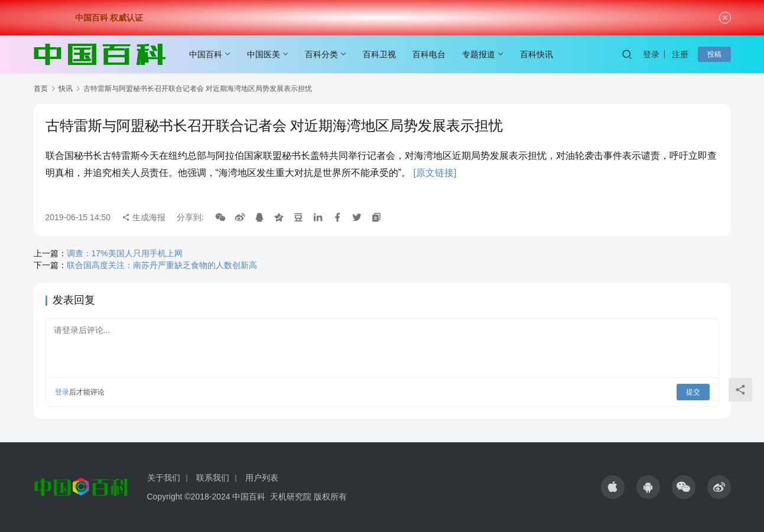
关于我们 (164, 478)
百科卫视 (379, 54)
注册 (680, 54)
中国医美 (264, 54)
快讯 (66, 89)
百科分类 (321, 54)
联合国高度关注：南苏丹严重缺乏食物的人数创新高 (162, 265)
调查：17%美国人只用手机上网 (125, 253)
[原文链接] (435, 173)
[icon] (613, 487)
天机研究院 (291, 497)
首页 (41, 89)
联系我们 (213, 478)
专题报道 (479, 54)
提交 (693, 392)
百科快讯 (537, 54)
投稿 (714, 54)
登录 (651, 54)
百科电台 (429, 54)
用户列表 (262, 478)
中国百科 (206, 54)
